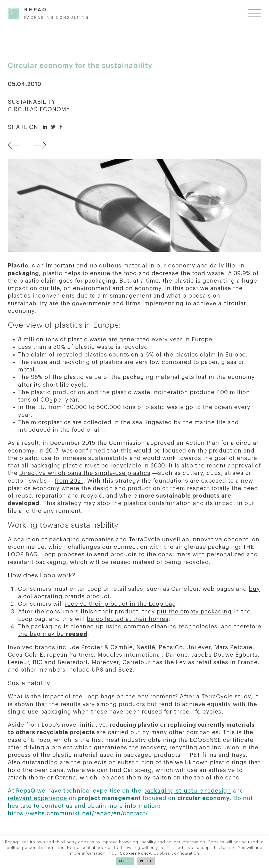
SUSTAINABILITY (31, 102)
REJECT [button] (146, 861)
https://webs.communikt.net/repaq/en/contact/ (78, 813)
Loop (48, 575)
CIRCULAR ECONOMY (39, 109)
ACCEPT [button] (125, 861)
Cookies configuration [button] (176, 853)
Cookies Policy (135, 853)
